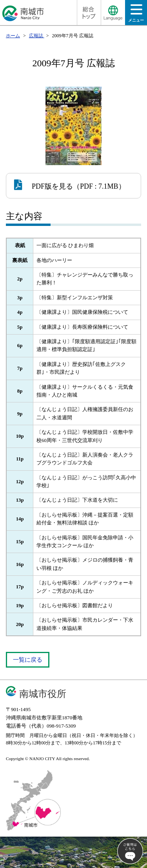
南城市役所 (43, 694)
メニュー (136, 15)
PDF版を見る (44, 185)
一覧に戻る (28, 660)
